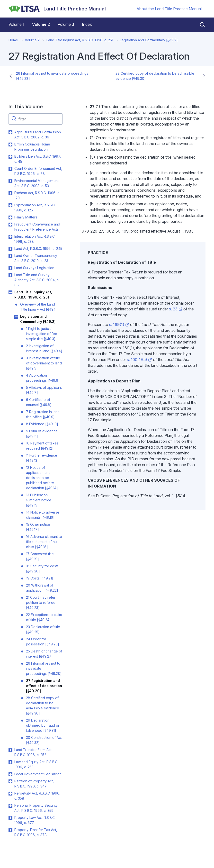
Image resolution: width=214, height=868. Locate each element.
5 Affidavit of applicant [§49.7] (44, 390)
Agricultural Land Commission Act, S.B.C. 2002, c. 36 (38, 135)
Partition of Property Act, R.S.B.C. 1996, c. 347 (34, 784)
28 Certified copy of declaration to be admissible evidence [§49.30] (155, 76)
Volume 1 (16, 24)
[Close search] (199, 25)
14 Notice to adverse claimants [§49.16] (43, 515)
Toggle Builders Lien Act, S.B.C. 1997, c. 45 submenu (10, 157)
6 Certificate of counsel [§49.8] (39, 402)
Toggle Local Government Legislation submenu (10, 774)
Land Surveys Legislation (34, 268)
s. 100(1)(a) (139, 360)
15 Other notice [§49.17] (38, 527)
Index (87, 24)
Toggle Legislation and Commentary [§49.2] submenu (16, 317)
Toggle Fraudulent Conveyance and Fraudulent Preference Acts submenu (10, 225)
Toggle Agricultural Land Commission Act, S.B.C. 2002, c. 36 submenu (10, 132)
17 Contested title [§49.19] (40, 556)
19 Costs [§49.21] (40, 578)
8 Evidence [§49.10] (42, 424)
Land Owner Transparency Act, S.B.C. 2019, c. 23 (36, 258)
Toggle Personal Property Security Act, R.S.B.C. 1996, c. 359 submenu (10, 806)
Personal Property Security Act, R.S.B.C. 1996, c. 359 (36, 808)
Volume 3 (66, 24)
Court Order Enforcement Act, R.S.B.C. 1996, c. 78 (38, 171)
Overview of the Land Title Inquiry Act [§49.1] (38, 307)
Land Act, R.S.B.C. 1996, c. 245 (38, 249)
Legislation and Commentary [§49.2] (149, 40)
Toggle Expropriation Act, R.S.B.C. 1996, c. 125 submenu (10, 205)
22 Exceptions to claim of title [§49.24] (44, 617)
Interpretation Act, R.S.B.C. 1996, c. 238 (35, 239)
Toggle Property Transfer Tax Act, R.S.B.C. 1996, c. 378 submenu (10, 830)
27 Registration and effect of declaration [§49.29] (44, 686)
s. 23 (176, 309)
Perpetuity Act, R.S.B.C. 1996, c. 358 (37, 796)
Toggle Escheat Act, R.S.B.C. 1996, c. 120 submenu (10, 193)
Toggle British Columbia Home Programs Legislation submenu (10, 145)
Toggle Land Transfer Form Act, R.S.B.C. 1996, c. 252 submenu (10, 750)
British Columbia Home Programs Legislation (32, 147)
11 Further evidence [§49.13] (42, 458)
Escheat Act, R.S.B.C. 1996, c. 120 (37, 195)
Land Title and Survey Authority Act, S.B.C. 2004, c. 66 (37, 280)
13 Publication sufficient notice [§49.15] (39, 500)
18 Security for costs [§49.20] (42, 569)
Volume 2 (41, 24)
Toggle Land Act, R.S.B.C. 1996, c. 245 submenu (10, 249)
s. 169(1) (119, 325)
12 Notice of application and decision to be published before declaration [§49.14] (42, 478)
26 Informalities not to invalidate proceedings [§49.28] (52, 76)
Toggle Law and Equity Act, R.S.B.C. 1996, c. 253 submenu (10, 762)
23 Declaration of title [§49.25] (43, 629)
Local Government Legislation (38, 774)
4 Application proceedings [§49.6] (43, 378)
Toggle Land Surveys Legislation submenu (10, 268)
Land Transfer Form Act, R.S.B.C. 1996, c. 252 (33, 752)
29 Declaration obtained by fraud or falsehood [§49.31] (43, 725)
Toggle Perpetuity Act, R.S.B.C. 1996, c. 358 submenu (10, 794)
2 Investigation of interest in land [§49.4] (44, 348)
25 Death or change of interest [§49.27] (44, 654)
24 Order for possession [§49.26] (43, 642)
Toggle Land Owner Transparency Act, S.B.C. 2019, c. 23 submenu (10, 256)
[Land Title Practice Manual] (57, 9)
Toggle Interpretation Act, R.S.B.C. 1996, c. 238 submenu (10, 237)
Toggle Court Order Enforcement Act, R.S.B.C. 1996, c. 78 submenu (10, 169)
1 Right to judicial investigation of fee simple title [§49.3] (42, 334)
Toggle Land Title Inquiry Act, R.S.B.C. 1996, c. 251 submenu (10, 292)
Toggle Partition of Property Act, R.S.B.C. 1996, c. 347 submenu (10, 781)
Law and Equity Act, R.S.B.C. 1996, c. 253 (36, 764)
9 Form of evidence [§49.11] (42, 434)
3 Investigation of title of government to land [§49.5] (44, 363)
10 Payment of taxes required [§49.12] (42, 446)
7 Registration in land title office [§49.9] (43, 414)
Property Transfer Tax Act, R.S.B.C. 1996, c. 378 (36, 832)
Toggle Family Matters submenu (10, 217)
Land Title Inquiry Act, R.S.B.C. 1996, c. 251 (80, 40)
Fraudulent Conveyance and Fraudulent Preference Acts (37, 227)
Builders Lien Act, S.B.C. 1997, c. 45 (38, 159)
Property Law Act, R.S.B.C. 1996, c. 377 (35, 820)
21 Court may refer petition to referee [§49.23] (41, 602)
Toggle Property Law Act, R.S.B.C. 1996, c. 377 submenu (10, 818)
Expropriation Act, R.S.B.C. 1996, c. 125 (35, 208)
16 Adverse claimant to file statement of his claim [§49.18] (44, 542)
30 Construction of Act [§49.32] (44, 740)
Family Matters (26, 217)
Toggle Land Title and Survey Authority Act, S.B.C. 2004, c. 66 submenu (10, 275)
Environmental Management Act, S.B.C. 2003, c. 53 (36, 183)
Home (13, 40)
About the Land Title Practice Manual (169, 9)
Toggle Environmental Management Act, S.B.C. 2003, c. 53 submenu (10, 181)
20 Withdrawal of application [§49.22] (42, 588)
